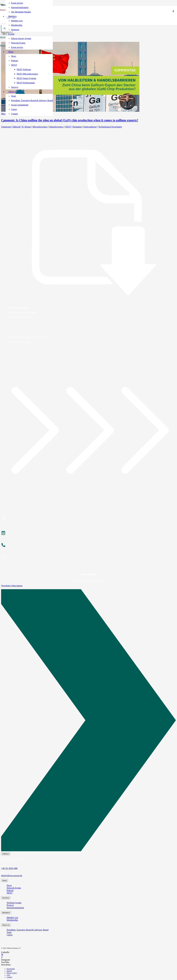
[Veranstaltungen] (88, 533)
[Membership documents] (88, 223)
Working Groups (14, 903)
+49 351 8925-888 (9, 868)
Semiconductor (90, 127)
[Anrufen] (88, 545)
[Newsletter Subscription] (88, 721)
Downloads (11, 969)
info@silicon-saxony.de (12, 876)
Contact (9, 977)
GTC (8, 975)
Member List (12, 917)
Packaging (77, 127)
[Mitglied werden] (88, 519)
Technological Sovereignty (110, 127)
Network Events (14, 888)
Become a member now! (19, 342)
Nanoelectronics (56, 127)
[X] (2, 955)
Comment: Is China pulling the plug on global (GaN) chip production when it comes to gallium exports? (70, 120)
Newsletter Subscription (12, 586)
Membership (12, 920)
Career (10, 935)
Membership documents (18, 308)
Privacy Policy (12, 973)
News (9, 885)
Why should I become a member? (23, 312)
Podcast (10, 890)
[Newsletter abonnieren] (88, 558)
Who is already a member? (20, 317)
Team (9, 932)
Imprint (9, 971)
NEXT (68, 127)
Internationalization (15, 908)
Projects (10, 905)
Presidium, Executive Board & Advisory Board (28, 930)
